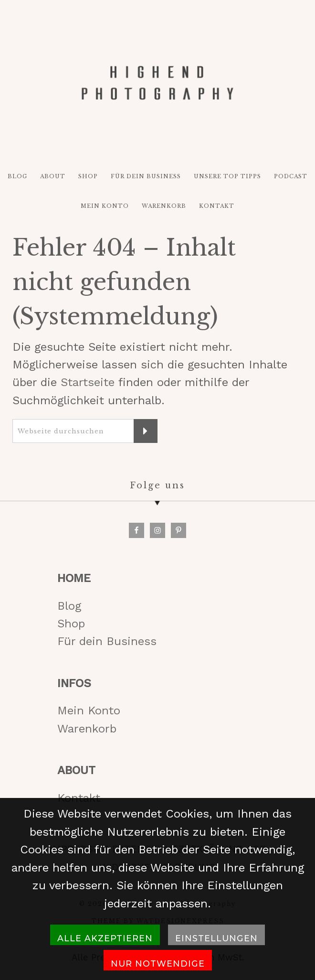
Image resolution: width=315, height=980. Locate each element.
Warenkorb (87, 729)
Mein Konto (89, 711)
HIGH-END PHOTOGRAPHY (157, 83)
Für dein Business (107, 641)
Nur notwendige (158, 964)
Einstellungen (216, 938)
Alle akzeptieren (105, 938)
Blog (69, 606)
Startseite (88, 382)
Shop (71, 624)
